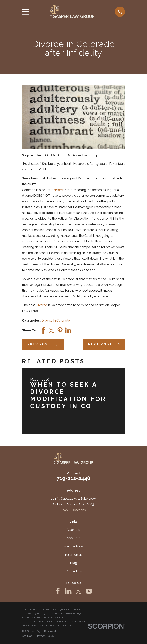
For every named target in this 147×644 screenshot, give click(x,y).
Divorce (41, 305)
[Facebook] (58, 591)
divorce (59, 190)
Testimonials (73, 555)
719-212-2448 (73, 478)
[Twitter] (79, 591)
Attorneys (74, 530)
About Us (73, 538)
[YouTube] (89, 591)
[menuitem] (27, 636)
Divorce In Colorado (56, 320)
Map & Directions (74, 510)
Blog (73, 563)
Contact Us (74, 571)
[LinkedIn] (68, 591)
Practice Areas (74, 546)
